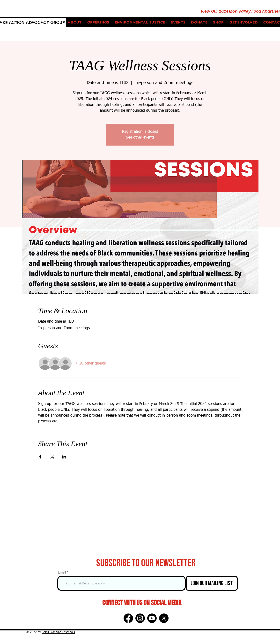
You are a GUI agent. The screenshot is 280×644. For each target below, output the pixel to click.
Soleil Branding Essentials (58, 632)
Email (62, 572)
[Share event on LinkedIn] (64, 457)
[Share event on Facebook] (41, 457)
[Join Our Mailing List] (212, 583)
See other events (140, 138)
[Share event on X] (52, 457)
